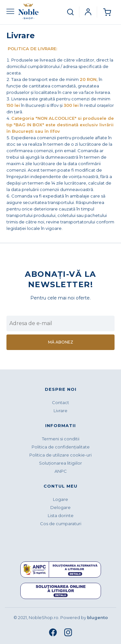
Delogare (60, 507)
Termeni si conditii (61, 439)
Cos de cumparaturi (61, 524)
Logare (60, 499)
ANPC (61, 471)
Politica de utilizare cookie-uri (60, 455)
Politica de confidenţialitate (61, 447)
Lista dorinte (61, 515)
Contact (60, 402)
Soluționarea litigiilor (60, 463)
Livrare (60, 411)
